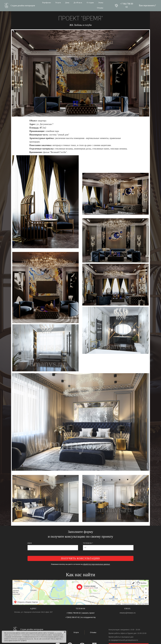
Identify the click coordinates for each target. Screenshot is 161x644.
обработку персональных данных (96, 564)
